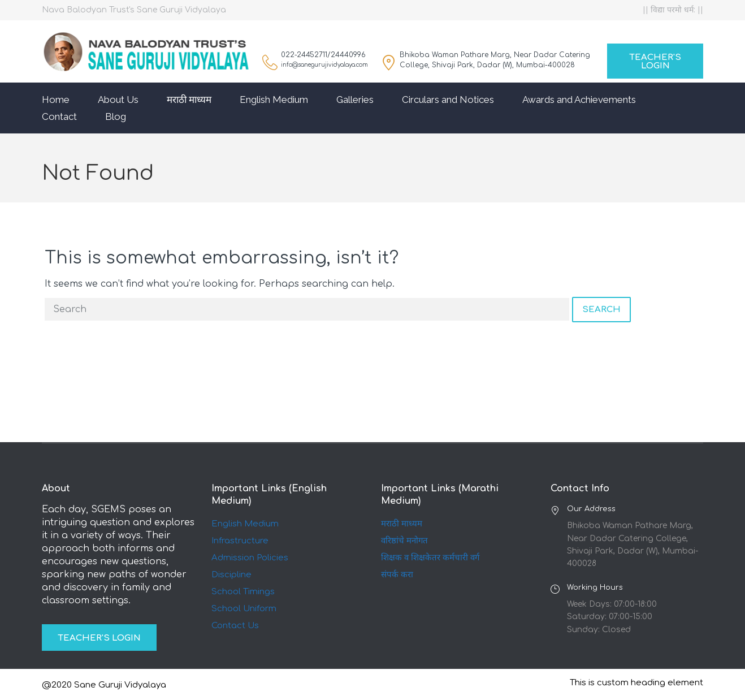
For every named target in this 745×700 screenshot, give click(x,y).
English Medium (274, 100)
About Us (118, 100)
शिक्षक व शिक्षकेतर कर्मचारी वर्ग (430, 558)
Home (56, 100)
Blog (116, 116)
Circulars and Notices (448, 100)
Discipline (231, 575)
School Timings (243, 592)
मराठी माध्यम (189, 100)
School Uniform (244, 609)
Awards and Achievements (579, 100)
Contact (59, 116)
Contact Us (235, 626)
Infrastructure (240, 541)
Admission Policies (250, 558)
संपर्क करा (397, 575)
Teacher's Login (655, 62)
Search (601, 310)
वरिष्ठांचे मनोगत (404, 541)
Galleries (355, 100)
